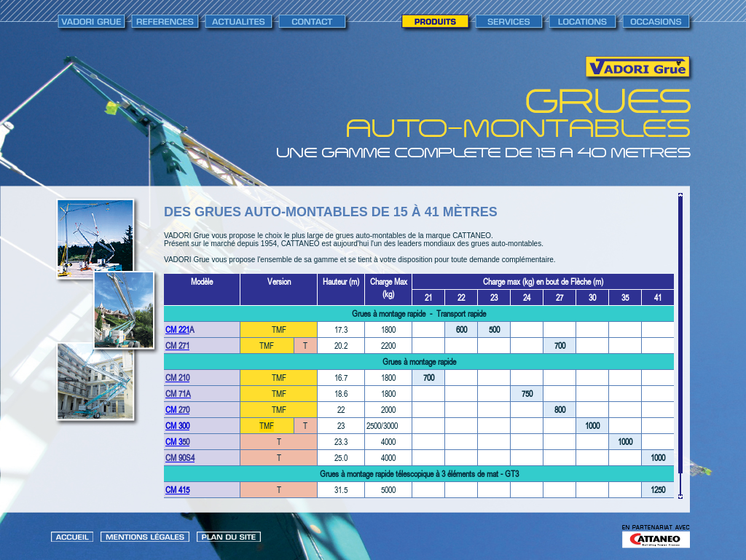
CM (172, 410)
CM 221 (177, 330)
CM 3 (174, 442)
